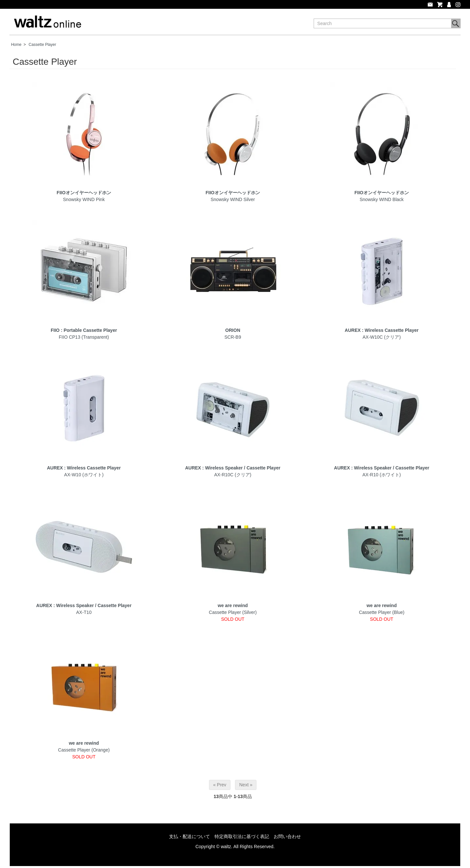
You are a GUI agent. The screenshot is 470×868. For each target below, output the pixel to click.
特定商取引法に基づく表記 (242, 836)
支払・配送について (189, 836)
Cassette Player (42, 45)
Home (16, 45)
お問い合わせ (287, 836)
